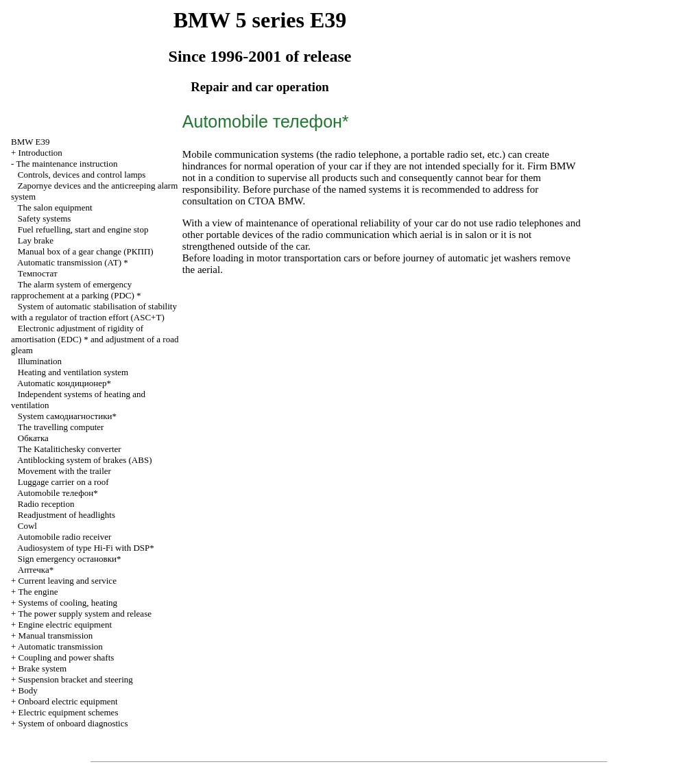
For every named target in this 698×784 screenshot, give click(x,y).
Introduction (40, 153)
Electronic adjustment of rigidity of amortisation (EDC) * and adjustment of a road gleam (95, 339)
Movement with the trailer (64, 471)
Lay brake (36, 240)
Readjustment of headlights (67, 515)
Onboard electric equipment (68, 701)
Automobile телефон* (58, 493)
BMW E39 (30, 142)
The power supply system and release (85, 614)
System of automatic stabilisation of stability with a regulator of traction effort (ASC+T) (94, 312)
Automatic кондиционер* (64, 383)
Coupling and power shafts (67, 657)
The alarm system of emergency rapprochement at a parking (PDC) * (76, 290)
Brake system (43, 668)
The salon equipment (55, 207)
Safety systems (45, 218)
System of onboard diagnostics (73, 723)
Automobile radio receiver (64, 537)
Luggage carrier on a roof (63, 482)
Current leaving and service (68, 581)
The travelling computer (61, 427)
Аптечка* (36, 570)
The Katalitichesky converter (70, 449)
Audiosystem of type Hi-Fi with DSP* (86, 548)
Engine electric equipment (65, 625)
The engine (38, 592)
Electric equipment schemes (69, 712)
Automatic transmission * (73, 262)
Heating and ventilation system (73, 372)
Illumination (40, 361)
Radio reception (46, 504)
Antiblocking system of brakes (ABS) (84, 460)
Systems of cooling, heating (68, 603)
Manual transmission (56, 635)
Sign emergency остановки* (70, 559)
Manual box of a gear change (86, 251)
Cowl (27, 526)
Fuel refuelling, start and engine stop (83, 229)
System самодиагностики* (67, 416)
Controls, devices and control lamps (82, 175)
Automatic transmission (60, 646)
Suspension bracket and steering (76, 679)
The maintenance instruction (67, 164)
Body (28, 690)
